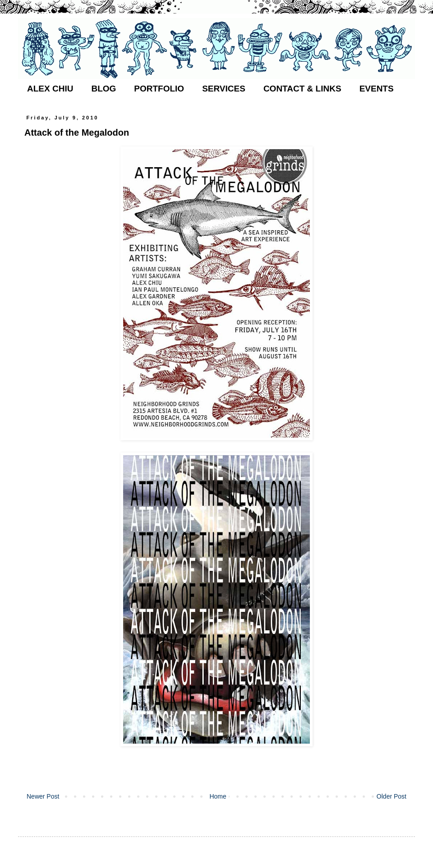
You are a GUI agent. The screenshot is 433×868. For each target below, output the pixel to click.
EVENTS (377, 89)
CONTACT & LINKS (302, 89)
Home (218, 796)
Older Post (392, 796)
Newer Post (43, 796)
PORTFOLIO (159, 89)
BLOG (104, 89)
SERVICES (224, 89)
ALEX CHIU (50, 89)
